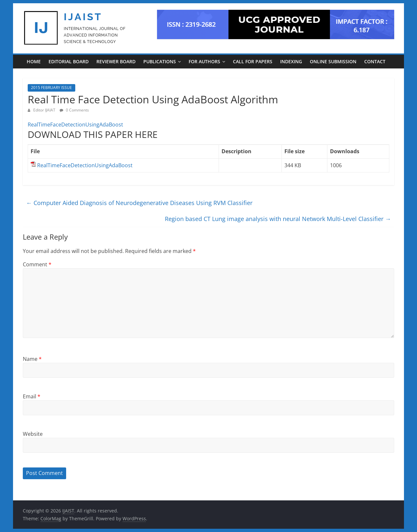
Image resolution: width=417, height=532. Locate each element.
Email (32, 396)
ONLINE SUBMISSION (333, 61)
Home (34, 61)
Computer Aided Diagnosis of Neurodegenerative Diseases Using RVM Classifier (139, 203)
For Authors (204, 61)
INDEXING (291, 61)
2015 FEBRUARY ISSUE (51, 88)
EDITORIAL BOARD (69, 61)
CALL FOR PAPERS (253, 61)
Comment (37, 264)
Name (32, 359)
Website (33, 434)
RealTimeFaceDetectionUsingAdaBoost (75, 125)
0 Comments (74, 110)
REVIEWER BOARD (116, 61)
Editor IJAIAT (45, 110)
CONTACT (375, 61)
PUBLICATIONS (160, 61)
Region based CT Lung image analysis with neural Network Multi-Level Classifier (278, 219)
